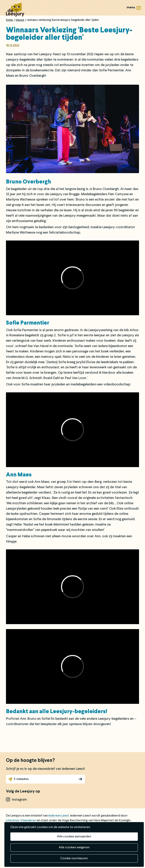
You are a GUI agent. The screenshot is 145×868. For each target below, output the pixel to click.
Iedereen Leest (59, 816)
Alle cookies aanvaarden (74, 837)
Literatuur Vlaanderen (21, 820)
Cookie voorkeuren (74, 858)
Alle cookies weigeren (74, 848)
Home (9, 20)
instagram (19, 800)
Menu (139, 9)
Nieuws (20, 20)
